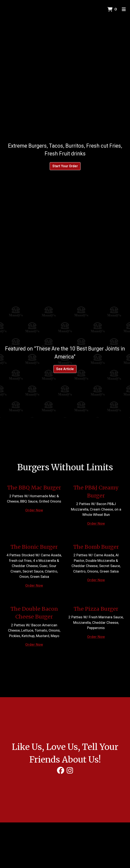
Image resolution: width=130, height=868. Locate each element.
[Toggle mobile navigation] (124, 9)
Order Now (34, 510)
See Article (65, 369)
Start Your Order (65, 166)
